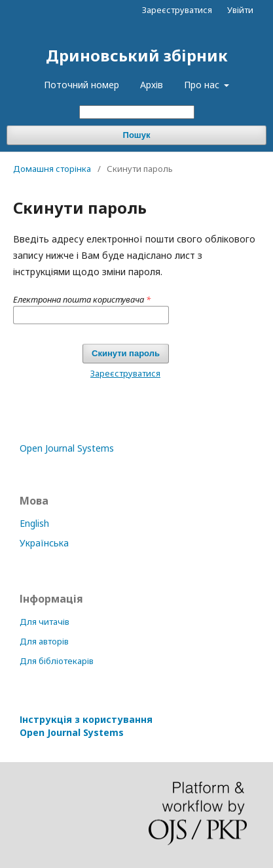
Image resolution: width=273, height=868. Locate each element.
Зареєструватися (177, 10)
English (34, 523)
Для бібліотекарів (57, 661)
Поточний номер (82, 85)
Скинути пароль (126, 353)
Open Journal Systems (67, 448)
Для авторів (44, 641)
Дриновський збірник (137, 55)
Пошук (137, 135)
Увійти (240, 10)
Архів (152, 85)
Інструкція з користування (86, 726)
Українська (44, 543)
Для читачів (45, 622)
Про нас (203, 85)
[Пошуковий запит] (137, 112)
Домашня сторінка (52, 169)
